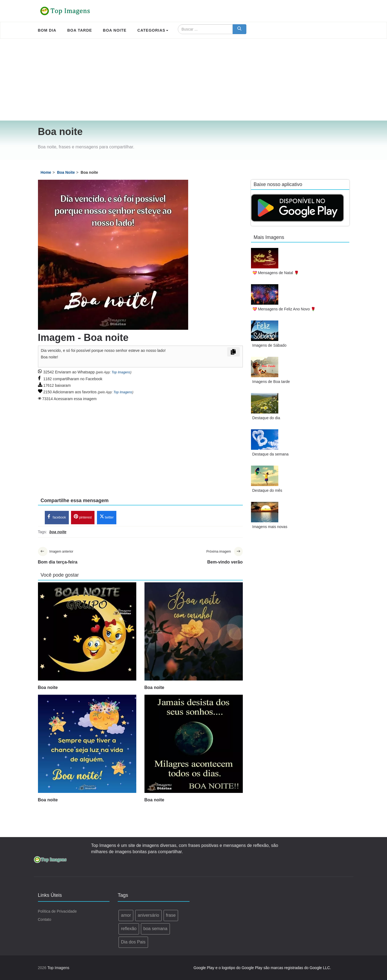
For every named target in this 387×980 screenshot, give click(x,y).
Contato (45, 920)
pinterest (83, 517)
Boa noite (48, 687)
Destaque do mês (267, 490)
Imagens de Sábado (269, 345)
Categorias (153, 30)
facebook (57, 517)
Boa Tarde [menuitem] (80, 30)
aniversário (148, 915)
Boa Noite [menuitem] (115, 30)
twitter (107, 517)
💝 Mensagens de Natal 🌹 (276, 273)
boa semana (155, 929)
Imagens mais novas (270, 527)
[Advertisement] (194, 80)
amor (126, 915)
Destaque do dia (266, 418)
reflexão (129, 929)
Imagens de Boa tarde (271, 382)
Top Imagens (121, 372)
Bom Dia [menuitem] (47, 30)
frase (171, 915)
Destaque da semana (271, 454)
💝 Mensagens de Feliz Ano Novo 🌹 (284, 309)
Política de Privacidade (57, 912)
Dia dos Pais (133, 942)
